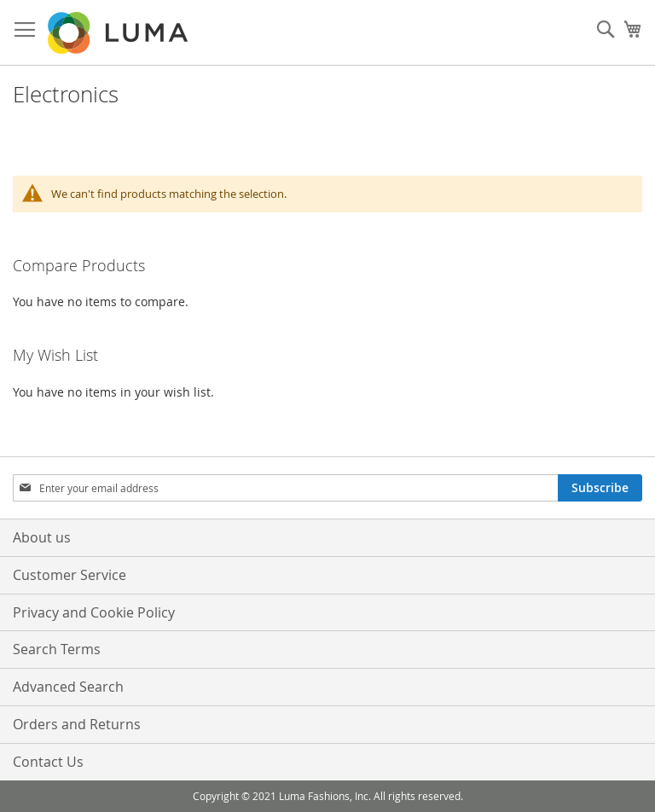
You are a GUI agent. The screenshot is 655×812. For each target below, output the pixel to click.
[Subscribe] (600, 488)
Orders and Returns (77, 724)
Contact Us (48, 762)
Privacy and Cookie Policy (94, 612)
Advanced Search (68, 687)
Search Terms (57, 649)
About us (42, 537)
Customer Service (70, 575)
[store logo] (119, 33)
